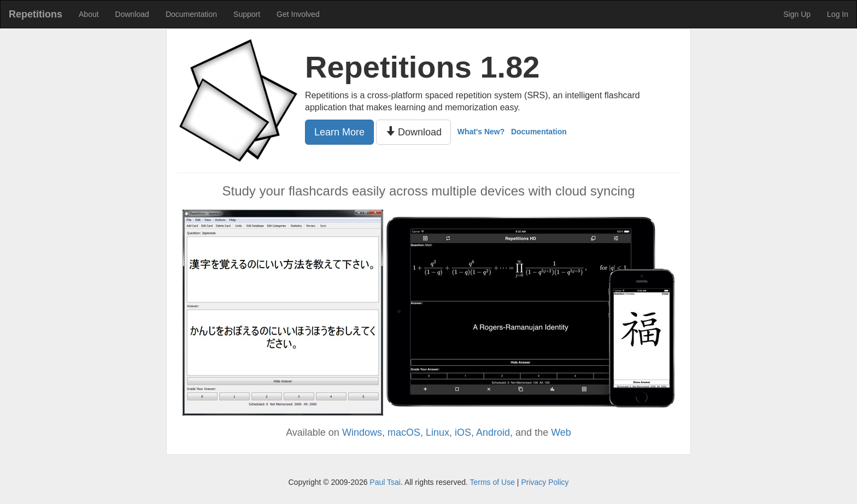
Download (132, 14)
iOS (463, 432)
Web (561, 432)
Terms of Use (492, 482)
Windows (362, 432)
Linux (438, 432)
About (89, 14)
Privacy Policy (545, 482)
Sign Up (797, 14)
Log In (838, 14)
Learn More (339, 132)
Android (493, 432)
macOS (404, 432)
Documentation (191, 14)
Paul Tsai (385, 482)
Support (247, 14)
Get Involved (298, 14)
